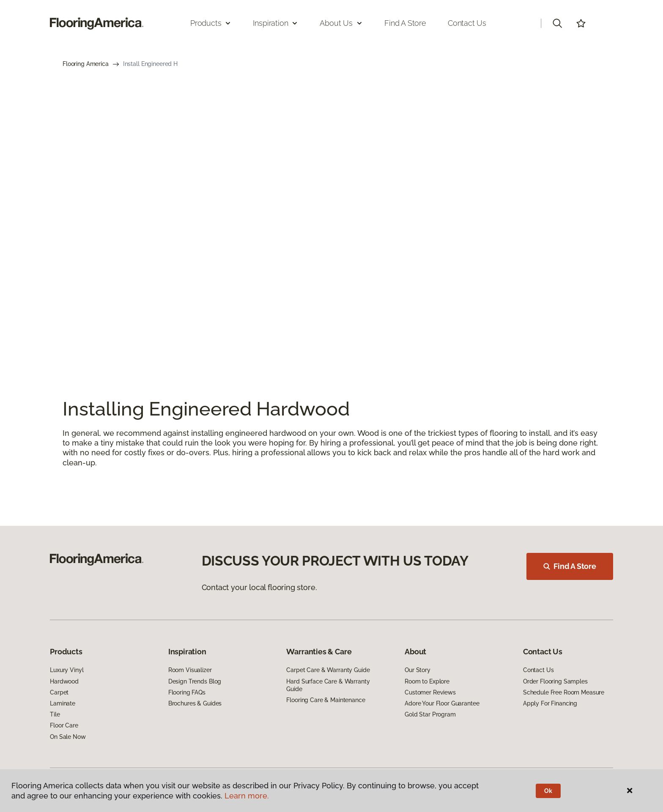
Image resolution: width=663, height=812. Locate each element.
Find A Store (570, 566)
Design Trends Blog (195, 681)
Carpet (59, 692)
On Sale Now (68, 737)
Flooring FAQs (187, 692)
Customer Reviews (430, 692)
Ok (548, 791)
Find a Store (405, 23)
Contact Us (467, 23)
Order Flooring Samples (555, 681)
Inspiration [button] (275, 23)
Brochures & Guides (195, 703)
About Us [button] (341, 23)
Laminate (63, 703)
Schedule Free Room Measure (564, 692)
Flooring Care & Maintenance (326, 700)
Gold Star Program (430, 714)
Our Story (418, 670)
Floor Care (64, 725)
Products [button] (211, 23)
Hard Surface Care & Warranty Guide (328, 685)
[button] (557, 23)
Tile (55, 714)
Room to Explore (427, 681)
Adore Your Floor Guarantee (442, 703)
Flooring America (86, 64)
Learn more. (247, 796)
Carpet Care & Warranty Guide (328, 670)
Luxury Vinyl (67, 670)
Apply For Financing (550, 703)
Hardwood (64, 681)
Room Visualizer (190, 670)
